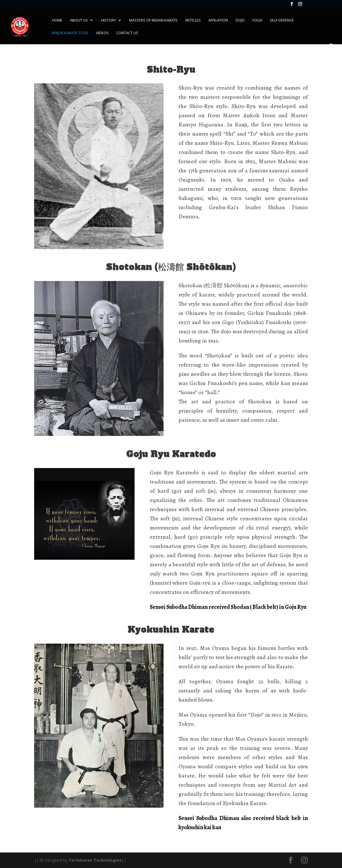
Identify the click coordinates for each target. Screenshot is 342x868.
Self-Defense (282, 20)
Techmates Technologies (95, 860)
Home (57, 20)
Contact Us (127, 33)
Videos (102, 33)
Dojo (240, 20)
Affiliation (218, 20)
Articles (193, 20)
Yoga (257, 20)
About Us (79, 20)
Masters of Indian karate (153, 20)
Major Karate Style (70, 33)
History (108, 20)
